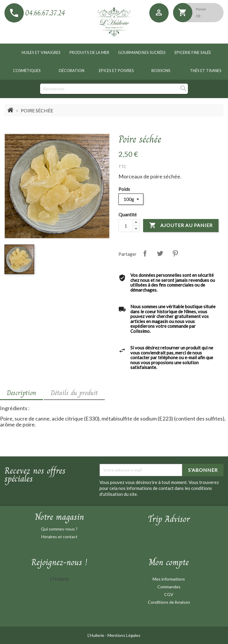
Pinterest (175, 253)
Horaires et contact (59, 537)
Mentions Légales (124, 635)
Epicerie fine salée (193, 52)
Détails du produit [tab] (74, 393)
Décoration (72, 71)
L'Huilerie (59, 579)
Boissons (161, 71)
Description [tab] (22, 393)
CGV (169, 594)
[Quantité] (126, 226)
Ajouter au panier (181, 226)
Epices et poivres (116, 71)
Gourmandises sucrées (142, 52)
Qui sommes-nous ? (59, 529)
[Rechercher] (114, 89)
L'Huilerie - (98, 635)
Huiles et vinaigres (41, 52)
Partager (145, 253)
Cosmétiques (27, 71)
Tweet (160, 253)
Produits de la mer (89, 52)
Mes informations (169, 579)
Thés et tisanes (206, 71)
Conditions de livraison (169, 602)
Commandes (169, 587)
